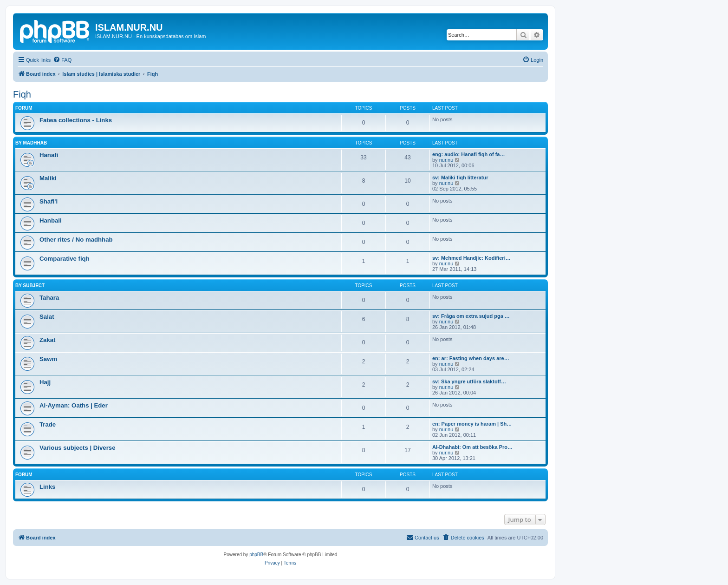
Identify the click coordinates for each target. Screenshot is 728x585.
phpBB (256, 555)
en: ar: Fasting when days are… (471, 358)
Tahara (49, 298)
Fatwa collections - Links (76, 120)
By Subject (30, 286)
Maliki (48, 178)
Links (47, 487)
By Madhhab (31, 143)
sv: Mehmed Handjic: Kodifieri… (471, 258)
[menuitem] (62, 60)
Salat (47, 317)
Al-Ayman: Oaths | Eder (74, 405)
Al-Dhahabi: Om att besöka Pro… (472, 447)
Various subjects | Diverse (78, 448)
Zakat (47, 340)
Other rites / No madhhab (76, 240)
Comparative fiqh (65, 259)
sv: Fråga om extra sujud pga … (471, 316)
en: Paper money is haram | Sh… (472, 424)
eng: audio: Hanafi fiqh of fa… (468, 154)
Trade (48, 424)
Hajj (45, 382)
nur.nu (446, 160)
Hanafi (49, 155)
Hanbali (51, 220)
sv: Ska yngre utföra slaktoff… (469, 381)
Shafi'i (49, 201)
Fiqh (22, 94)
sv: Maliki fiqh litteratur (460, 177)
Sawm (48, 359)
